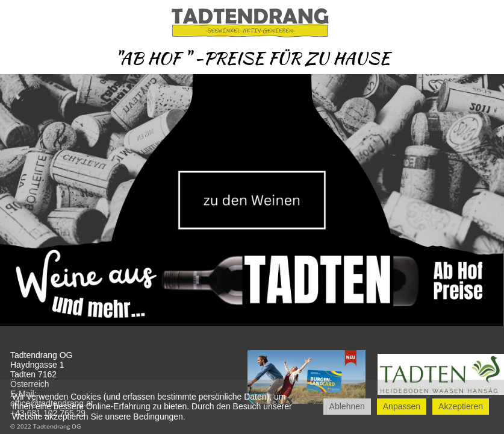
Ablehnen (347, 406)
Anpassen (402, 406)
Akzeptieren (461, 406)
